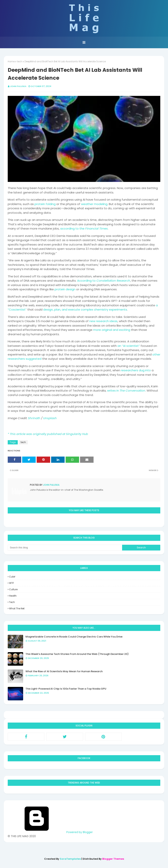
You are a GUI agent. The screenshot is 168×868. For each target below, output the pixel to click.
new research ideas (103, 321)
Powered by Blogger (50, 832)
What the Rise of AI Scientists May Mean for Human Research (64, 671)
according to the (84, 228)
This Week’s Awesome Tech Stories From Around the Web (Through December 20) (77, 654)
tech (20, 61)
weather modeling (94, 204)
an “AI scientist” (129, 346)
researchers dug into (136, 370)
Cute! (12, 577)
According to (104, 281)
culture (13, 589)
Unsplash (50, 418)
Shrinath (34, 418)
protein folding (45, 204)
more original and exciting (112, 330)
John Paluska (18, 86)
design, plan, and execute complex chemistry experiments (85, 309)
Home (11, 61)
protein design (65, 289)
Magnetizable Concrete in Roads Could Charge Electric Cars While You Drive (74, 637)
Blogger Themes (113, 859)
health (13, 596)
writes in (126, 391)
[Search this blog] (65, 548)
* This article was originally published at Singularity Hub (48, 434)
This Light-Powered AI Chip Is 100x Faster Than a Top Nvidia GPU (66, 689)
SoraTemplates (70, 859)
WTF (11, 583)
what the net (17, 608)
